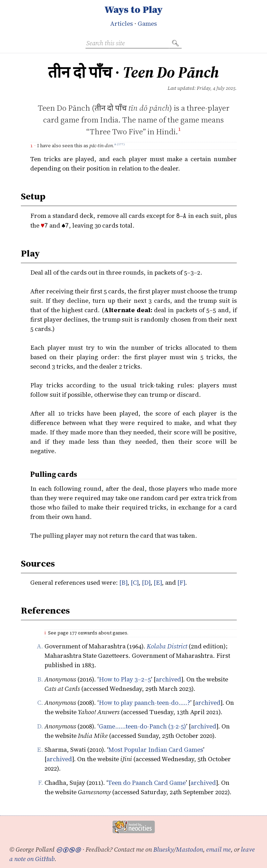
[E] (158, 582)
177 (121, 146)
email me (219, 849)
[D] (146, 582)
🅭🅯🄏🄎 (68, 849)
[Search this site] (127, 43)
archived (168, 679)
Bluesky (164, 849)
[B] (123, 582)
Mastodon (189, 849)
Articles (122, 23)
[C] (135, 582)
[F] (181, 582)
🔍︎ (175, 43)
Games (147, 23)
